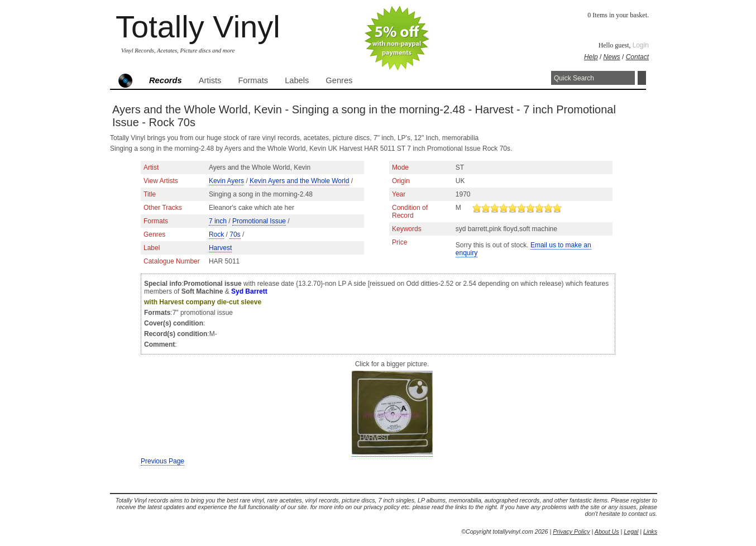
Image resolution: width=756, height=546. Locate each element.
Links (650, 531)
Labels (297, 80)
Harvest (220, 248)
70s (235, 234)
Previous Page (162, 461)
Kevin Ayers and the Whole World (299, 181)
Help (591, 57)
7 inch (218, 221)
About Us (607, 531)
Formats (253, 80)
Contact (637, 57)
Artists (210, 80)
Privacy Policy (571, 531)
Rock (216, 234)
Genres (339, 80)
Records (166, 80)
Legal (631, 531)
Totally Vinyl (198, 27)
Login (641, 45)
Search (642, 78)
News (612, 57)
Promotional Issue (259, 221)
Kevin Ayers (226, 181)
